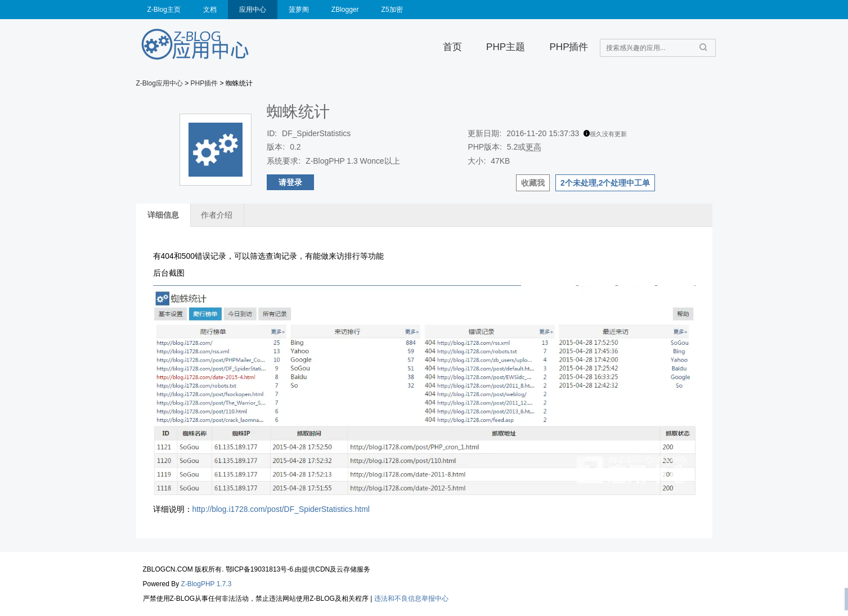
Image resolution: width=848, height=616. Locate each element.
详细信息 (163, 215)
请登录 (290, 182)
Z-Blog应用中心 (160, 83)
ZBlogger (345, 10)
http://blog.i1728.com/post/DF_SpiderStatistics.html (281, 509)
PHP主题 (506, 47)
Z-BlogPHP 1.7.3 (207, 584)
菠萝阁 (299, 10)
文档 (210, 10)
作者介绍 (217, 215)
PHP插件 (569, 47)
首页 (452, 47)
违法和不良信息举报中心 (411, 599)
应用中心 (253, 10)
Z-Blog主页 (164, 10)
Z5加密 (392, 10)
